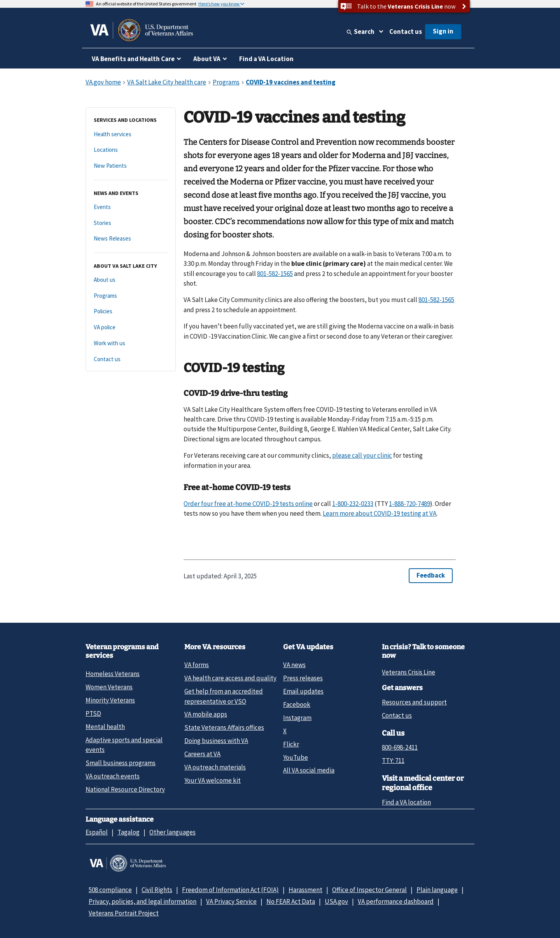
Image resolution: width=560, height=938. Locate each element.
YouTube (296, 757)
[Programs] (131, 296)
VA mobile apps (206, 714)
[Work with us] (131, 343)
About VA (207, 59)
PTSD (93, 713)
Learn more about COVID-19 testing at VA (380, 513)
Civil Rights (157, 890)
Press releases (303, 678)
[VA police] (131, 328)
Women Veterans (109, 687)
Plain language (437, 890)
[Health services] (131, 134)
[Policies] (131, 312)
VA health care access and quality (230, 678)
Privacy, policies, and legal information (143, 901)
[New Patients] (131, 166)
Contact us (406, 32)
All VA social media (309, 770)
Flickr (291, 744)
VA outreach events (113, 776)
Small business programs (121, 763)
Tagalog (129, 832)
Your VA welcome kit (213, 780)
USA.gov (336, 901)
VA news (294, 665)
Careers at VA (202, 754)
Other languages (172, 832)
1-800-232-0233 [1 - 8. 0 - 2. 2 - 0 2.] (353, 504)
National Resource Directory (125, 789)
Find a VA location (406, 802)
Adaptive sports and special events (124, 745)
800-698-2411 (400, 747)
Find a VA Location (266, 59)
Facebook (297, 704)
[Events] (131, 207)
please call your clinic (362, 455)
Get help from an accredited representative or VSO (224, 696)
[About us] (131, 280)
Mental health (105, 727)
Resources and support (414, 702)
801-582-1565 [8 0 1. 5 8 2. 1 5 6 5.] (275, 274)
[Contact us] (131, 359)
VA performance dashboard (396, 901)
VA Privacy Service (231, 901)
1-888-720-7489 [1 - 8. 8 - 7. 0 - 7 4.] (409, 504)
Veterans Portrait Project (124, 913)
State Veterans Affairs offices (224, 727)
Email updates (303, 691)
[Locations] (131, 150)
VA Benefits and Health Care (133, 59)
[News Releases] (131, 239)
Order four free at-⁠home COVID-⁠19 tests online (248, 504)
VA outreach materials (215, 767)
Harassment (305, 890)
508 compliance (110, 890)
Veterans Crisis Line (409, 672)
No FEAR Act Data (291, 901)
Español (97, 832)
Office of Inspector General (369, 890)
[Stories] (131, 223)
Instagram (297, 718)
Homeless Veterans (113, 674)
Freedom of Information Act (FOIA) (230, 890)
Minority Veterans (110, 700)
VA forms (197, 665)
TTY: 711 (393, 761)
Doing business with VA (216, 741)
